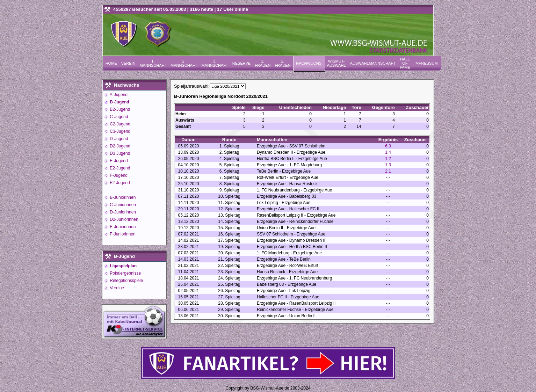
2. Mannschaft (184, 63)
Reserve (241, 63)
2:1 (388, 171)
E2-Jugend (119, 168)
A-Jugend (118, 95)
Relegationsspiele (126, 281)
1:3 (388, 165)
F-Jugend (118, 175)
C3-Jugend (119, 131)
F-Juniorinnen (122, 234)
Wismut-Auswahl (336, 63)
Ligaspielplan (123, 266)
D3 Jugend (119, 153)
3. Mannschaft (215, 63)
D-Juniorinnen (122, 212)
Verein (128, 63)
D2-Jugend (119, 146)
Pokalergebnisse (125, 273)
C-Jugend (118, 117)
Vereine (116, 288)
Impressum (426, 63)
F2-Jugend (119, 183)
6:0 (388, 146)
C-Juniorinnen (122, 205)
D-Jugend (118, 139)
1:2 (388, 159)
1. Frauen (263, 63)
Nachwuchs (309, 63)
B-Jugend (119, 102)
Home (111, 63)
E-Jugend (118, 161)
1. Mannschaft (153, 63)
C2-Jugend (119, 124)
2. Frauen (283, 63)
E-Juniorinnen (122, 227)
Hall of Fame (405, 63)
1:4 (388, 152)
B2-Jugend (119, 109)
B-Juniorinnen (122, 197)
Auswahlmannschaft (373, 63)
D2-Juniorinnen (124, 219)
